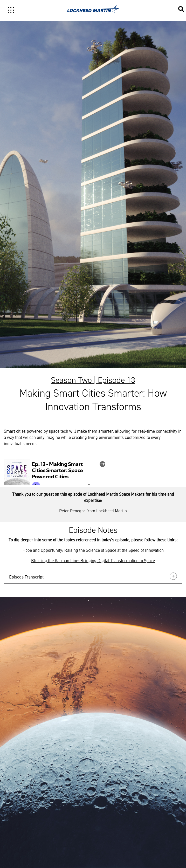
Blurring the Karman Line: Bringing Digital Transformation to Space (93, 560)
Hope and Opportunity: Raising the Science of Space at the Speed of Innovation (93, 550)
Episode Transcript (93, 576)
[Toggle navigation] (11, 10)
